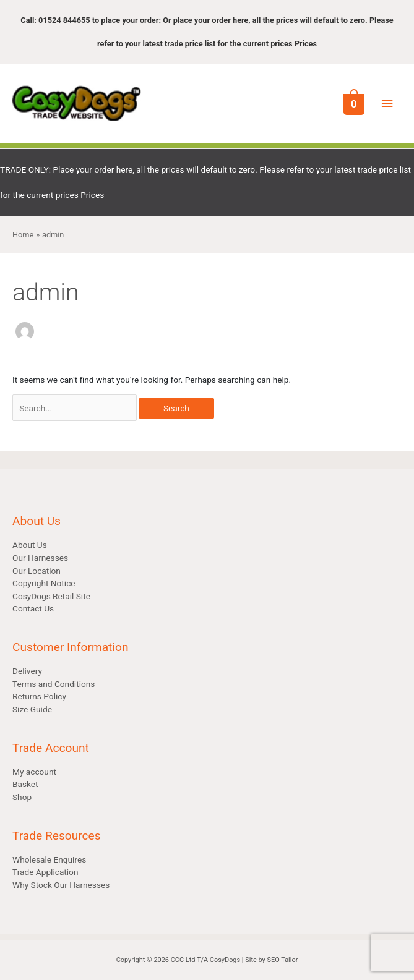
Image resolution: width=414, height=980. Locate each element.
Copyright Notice (44, 583)
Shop (22, 797)
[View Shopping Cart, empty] (353, 104)
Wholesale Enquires (49, 859)
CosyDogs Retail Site (51, 596)
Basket (25, 784)
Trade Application (45, 872)
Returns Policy (39, 696)
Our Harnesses (40, 558)
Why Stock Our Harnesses (61, 885)
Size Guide (32, 709)
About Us (30, 545)
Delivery (27, 671)
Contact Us (33, 608)
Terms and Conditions (54, 684)
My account (34, 772)
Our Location (37, 571)
